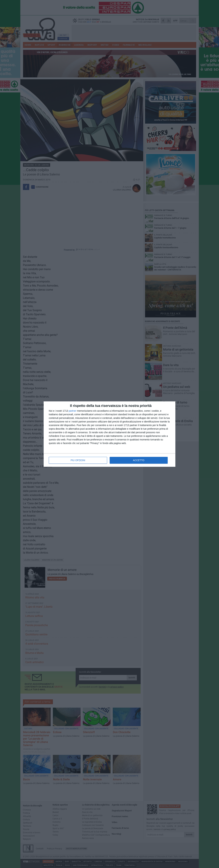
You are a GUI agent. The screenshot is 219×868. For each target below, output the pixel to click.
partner (73, 411)
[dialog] (109, 434)
